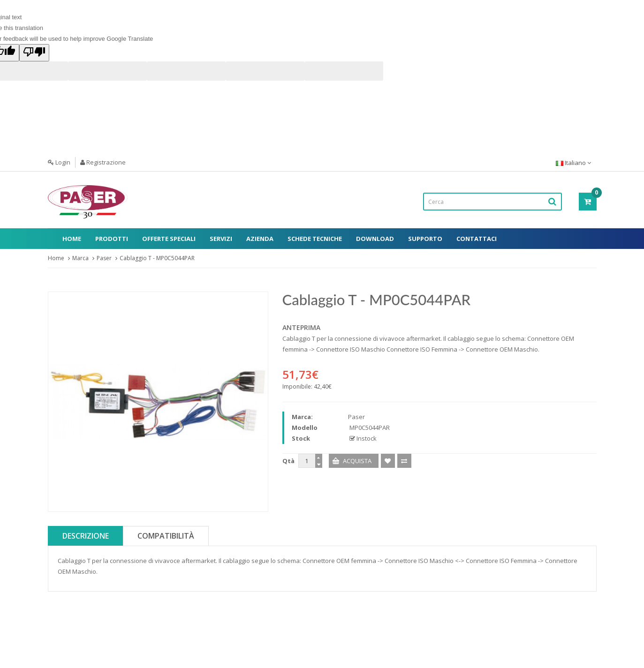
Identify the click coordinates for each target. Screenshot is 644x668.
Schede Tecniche (315, 239)
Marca (80, 258)
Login (59, 162)
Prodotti (112, 239)
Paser (104, 258)
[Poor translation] (34, 53)
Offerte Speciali (169, 239)
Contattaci (477, 239)
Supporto (425, 239)
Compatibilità (166, 536)
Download (375, 239)
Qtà (288, 461)
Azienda (260, 239)
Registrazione (103, 162)
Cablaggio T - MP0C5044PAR (157, 258)
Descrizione (86, 536)
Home (72, 239)
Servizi (221, 239)
